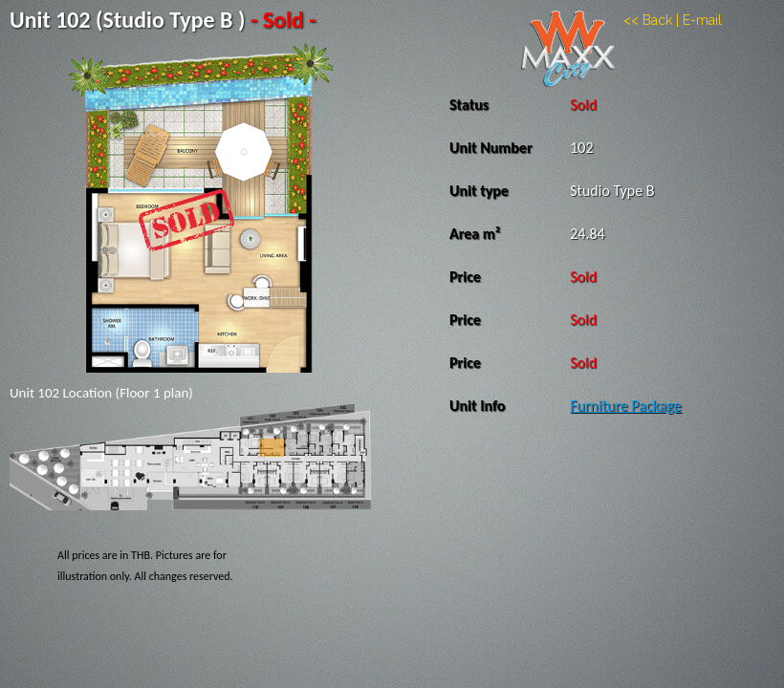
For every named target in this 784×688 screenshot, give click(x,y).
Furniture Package (626, 406)
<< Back (648, 20)
